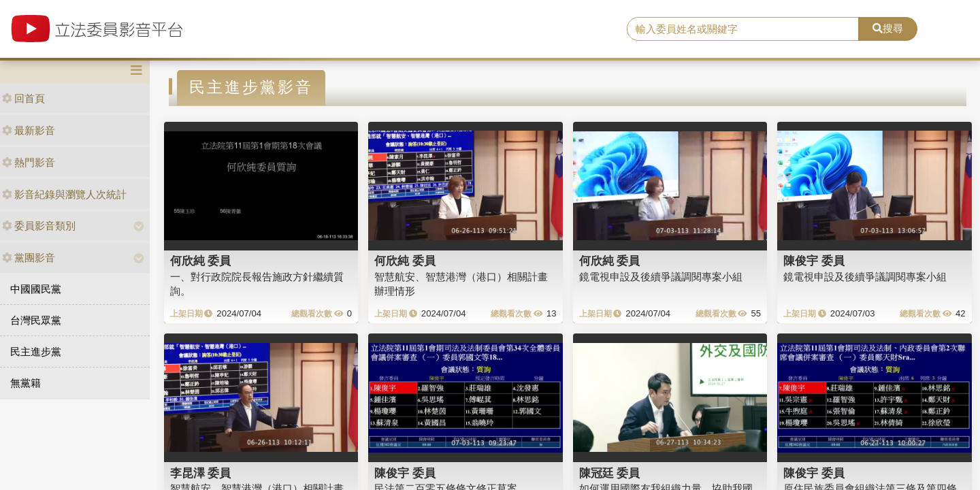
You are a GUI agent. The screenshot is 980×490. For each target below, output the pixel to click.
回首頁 (23, 98)
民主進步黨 (36, 352)
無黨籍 (26, 383)
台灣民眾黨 (36, 320)
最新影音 (29, 130)
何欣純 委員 (201, 261)
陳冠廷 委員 (610, 473)
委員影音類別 (39, 226)
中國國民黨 (36, 289)
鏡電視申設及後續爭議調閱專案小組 (661, 277)
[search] (743, 29)
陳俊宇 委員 (814, 261)
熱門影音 (29, 162)
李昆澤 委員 (201, 473)
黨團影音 (29, 258)
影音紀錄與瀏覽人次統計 (64, 194)
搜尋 (888, 28)
